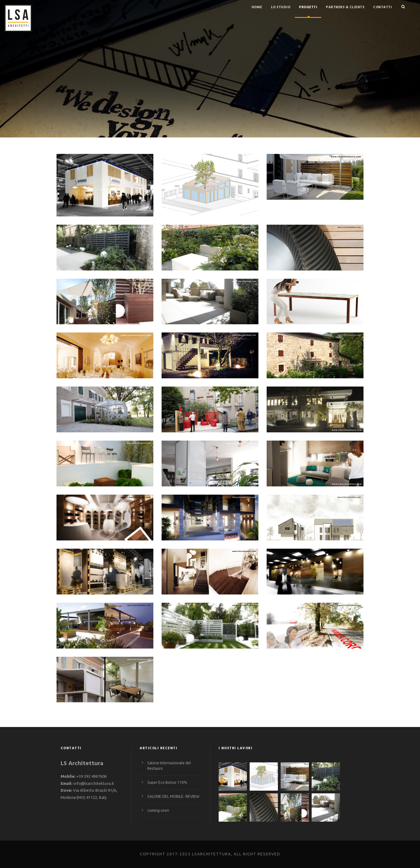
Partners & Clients (345, 7)
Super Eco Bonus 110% (167, 782)
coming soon (158, 810)
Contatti (382, 7)
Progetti (308, 7)
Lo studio (281, 7)
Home (257, 7)
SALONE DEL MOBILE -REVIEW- (174, 796)
